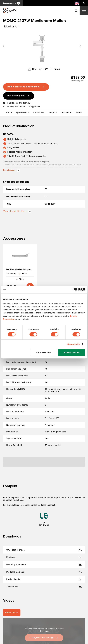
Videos (79, 113)
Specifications (23, 113)
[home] (10, 11)
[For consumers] (11, 3)
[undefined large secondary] (19, 96)
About (9, 113)
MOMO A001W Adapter (19, 270)
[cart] (84, 3)
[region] (42, 46)
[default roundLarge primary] (30, 287)
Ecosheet (51, 505)
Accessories (39, 113)
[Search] (77, 4)
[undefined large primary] (26, 87)
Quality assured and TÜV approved (24, 106)
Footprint (53, 113)
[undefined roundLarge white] (81, 46)
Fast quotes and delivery (19, 103)
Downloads (66, 113)
